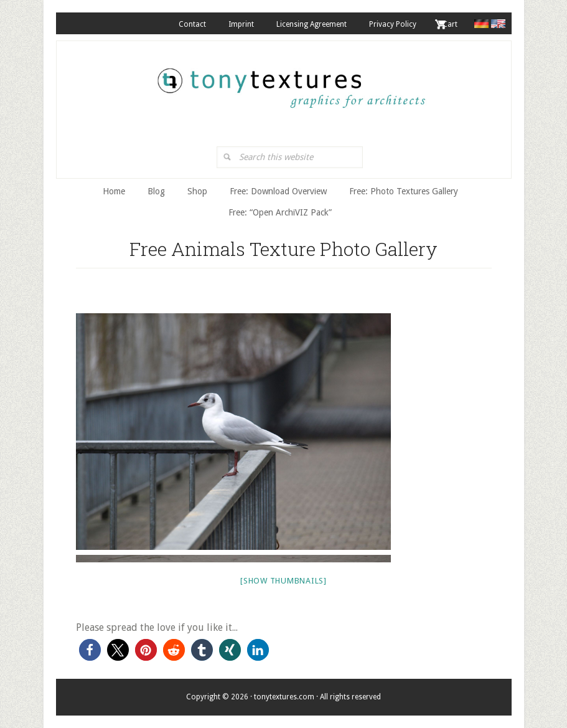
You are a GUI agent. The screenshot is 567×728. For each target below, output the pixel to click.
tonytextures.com (290, 82)
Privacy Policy (393, 24)
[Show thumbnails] (283, 581)
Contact (192, 24)
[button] (90, 650)
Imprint (241, 24)
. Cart (448, 24)
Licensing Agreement (312, 24)
